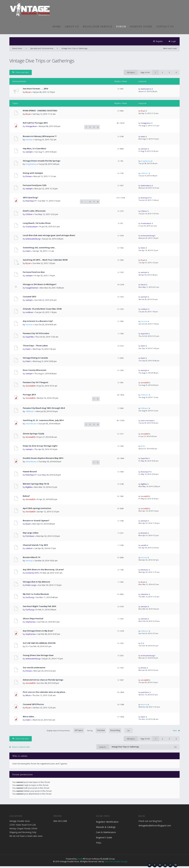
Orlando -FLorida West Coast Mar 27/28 (42, 309)
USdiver (29, 214)
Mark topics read (170, 48)
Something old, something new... (39, 248)
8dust (28, 695)
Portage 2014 (29, 395)
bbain (143, 136)
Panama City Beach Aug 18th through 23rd (44, 408)
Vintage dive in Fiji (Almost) (36, 582)
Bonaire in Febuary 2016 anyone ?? (40, 136)
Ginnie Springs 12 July (33, 434)
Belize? (26, 496)
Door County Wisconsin (35, 370)
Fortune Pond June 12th (35, 185)
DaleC (28, 251)
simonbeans (31, 424)
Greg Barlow (31, 164)
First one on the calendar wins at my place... (45, 692)
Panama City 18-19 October (36, 333)
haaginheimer (32, 288)
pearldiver (145, 692)
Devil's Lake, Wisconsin (34, 211)
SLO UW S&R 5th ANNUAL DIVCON (39, 643)
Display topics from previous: (65, 730)
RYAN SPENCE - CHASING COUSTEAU (40, 111)
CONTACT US (165, 27)
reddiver (29, 312)
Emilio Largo (31, 585)
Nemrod (144, 704)
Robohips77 (31, 201)
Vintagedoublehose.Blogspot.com (155, 825)
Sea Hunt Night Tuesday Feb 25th (39, 606)
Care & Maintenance (106, 832)
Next (175, 730)
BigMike (29, 487)
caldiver (29, 548)
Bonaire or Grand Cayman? (36, 521)
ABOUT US (72, 27)
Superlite (30, 337)
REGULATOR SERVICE (97, 27)
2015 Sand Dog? (30, 198)
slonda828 (30, 386)
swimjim (29, 152)
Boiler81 (144, 533)
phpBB (80, 859)
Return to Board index (21, 747)
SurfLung (30, 597)
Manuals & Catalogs (106, 827)
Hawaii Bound (30, 472)
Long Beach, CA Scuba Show (37, 223)
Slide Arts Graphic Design (116, 861)
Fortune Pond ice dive (34, 272)
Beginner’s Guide (104, 837)
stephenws (31, 622)
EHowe (29, 176)
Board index (17, 48)
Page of (145, 72)
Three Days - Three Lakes (35, 346)
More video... (29, 717)
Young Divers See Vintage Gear (38, 655)
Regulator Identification (107, 822)
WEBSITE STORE (141, 27)
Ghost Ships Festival (33, 619)
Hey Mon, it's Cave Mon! (35, 149)
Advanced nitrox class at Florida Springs (43, 680)
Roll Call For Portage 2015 (35, 123)
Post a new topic (21, 72)
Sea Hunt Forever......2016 (35, 89)
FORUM (121, 27)
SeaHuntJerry (146, 89)
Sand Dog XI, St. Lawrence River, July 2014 (43, 420)
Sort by (104, 730)
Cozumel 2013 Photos (33, 704)
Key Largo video (31, 533)
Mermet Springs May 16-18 (36, 484)
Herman (29, 140)
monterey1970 (32, 573)
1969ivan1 (145, 173)
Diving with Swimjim (33, 173)
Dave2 (143, 285)
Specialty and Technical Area (42, 48)
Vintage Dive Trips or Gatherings (74, 48)
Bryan (28, 92)
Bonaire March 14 (31, 557)
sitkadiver (145, 594)
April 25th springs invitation (37, 508)
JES (142, 446)
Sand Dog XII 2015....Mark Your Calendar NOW (45, 260)
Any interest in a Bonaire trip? (38, 321)
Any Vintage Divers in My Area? (38, 631)
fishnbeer (30, 536)
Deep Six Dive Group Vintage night (40, 446)
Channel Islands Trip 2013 (35, 545)
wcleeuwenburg (33, 239)
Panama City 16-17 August (36, 382)
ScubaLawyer (32, 226)
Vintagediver (31, 126)
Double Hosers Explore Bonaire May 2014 (43, 458)
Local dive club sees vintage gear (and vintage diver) (49, 235)
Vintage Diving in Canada (35, 358)
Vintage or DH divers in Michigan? (40, 284)
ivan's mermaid (147, 420)
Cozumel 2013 (29, 297)
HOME (57, 27)
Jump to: (103, 747)
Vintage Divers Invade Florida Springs (42, 161)
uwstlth (144, 545)
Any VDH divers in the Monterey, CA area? (43, 570)
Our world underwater (34, 668)
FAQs (99, 843)
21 (27, 646)
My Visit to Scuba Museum (36, 594)
